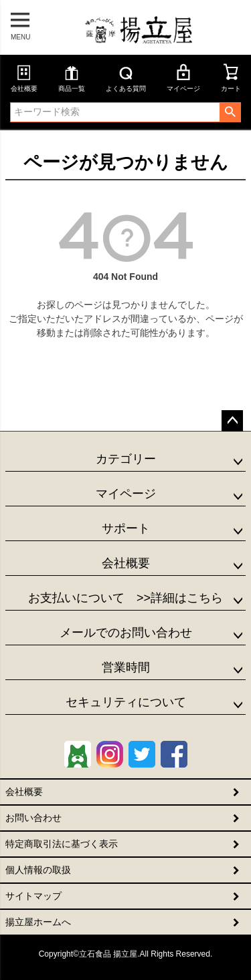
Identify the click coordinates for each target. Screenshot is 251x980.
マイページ (183, 78)
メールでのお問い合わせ (126, 633)
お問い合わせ (33, 818)
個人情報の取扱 (38, 870)
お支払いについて (125, 598)
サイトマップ (33, 896)
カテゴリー (126, 459)
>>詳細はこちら (174, 598)
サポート (126, 528)
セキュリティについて (126, 702)
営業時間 (126, 667)
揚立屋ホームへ (38, 922)
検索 (230, 112)
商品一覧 (72, 78)
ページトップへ (232, 421)
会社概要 (24, 78)
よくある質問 (126, 78)
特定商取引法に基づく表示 (62, 844)
